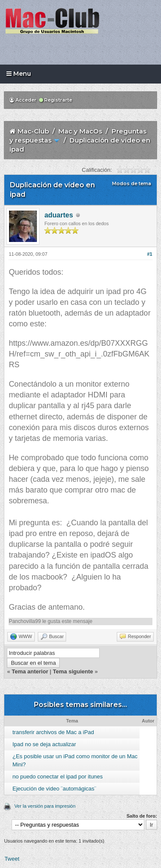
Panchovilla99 (25, 621)
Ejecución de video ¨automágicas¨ (54, 789)
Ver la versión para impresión (45, 806)
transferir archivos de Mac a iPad (53, 732)
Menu (19, 74)
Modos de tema (132, 183)
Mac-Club (33, 131)
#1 (149, 254)
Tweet (12, 859)
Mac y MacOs (80, 131)
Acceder (23, 100)
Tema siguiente (73, 671)
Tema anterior (30, 671)
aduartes (59, 215)
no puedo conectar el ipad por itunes (58, 777)
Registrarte (56, 100)
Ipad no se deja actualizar (44, 744)
